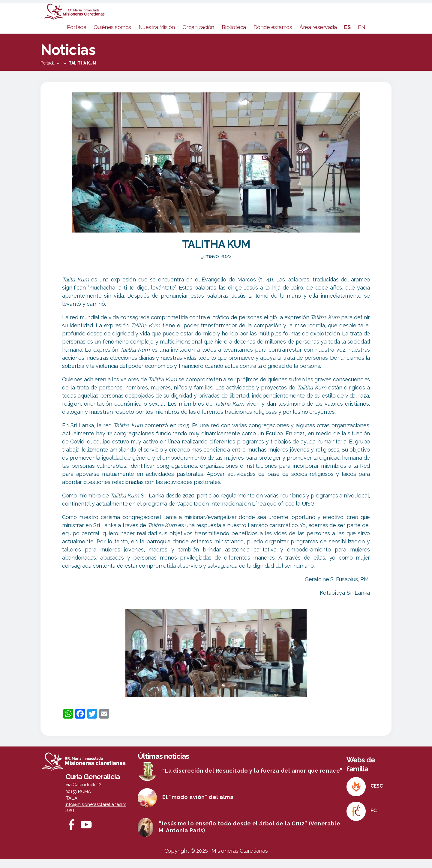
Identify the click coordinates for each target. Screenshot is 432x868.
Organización (198, 36)
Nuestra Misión (157, 36)
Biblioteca (234, 36)
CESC (377, 795)
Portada (77, 36)
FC (373, 820)
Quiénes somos (112, 36)
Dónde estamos (273, 36)
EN (361, 36)
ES (347, 36)
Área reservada (318, 36)
